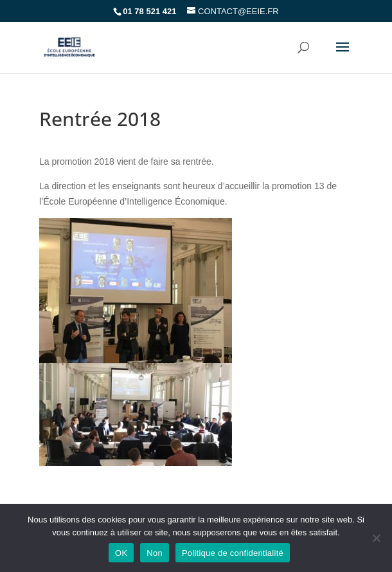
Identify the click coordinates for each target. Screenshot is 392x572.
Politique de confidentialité (233, 553)
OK (121, 553)
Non (155, 553)
